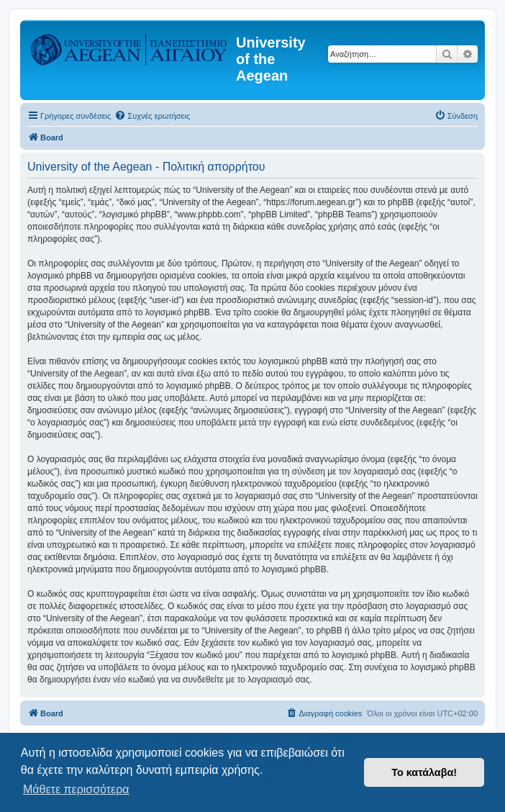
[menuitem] (152, 116)
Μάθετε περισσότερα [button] (76, 789)
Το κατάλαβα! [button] (424, 772)
